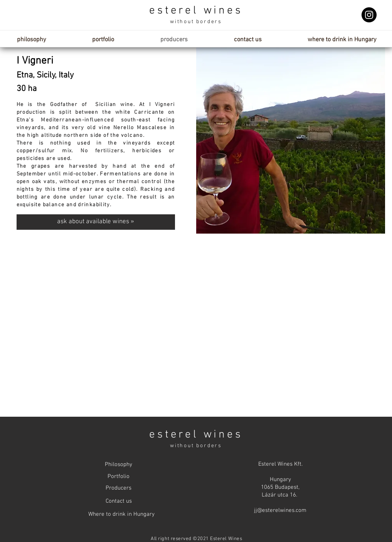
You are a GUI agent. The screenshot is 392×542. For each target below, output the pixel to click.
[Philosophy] (119, 465)
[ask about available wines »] (96, 222)
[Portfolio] (119, 477)
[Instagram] (369, 15)
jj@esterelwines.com (280, 510)
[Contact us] (119, 501)
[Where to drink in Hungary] (121, 514)
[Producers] (119, 488)
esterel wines (196, 11)
